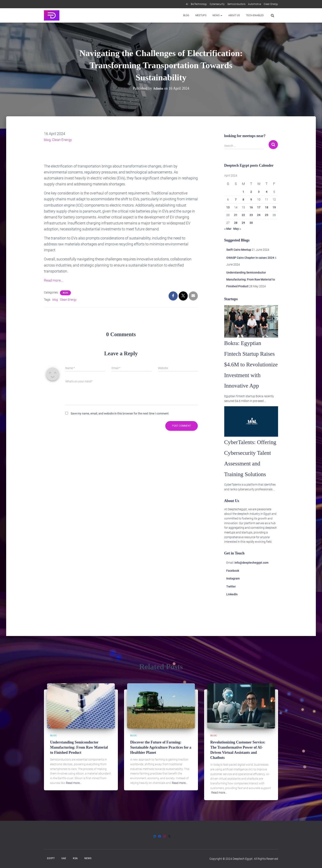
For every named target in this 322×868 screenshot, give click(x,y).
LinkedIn (232, 626)
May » (237, 229)
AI (187, 4)
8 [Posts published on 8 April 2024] (243, 200)
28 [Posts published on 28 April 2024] (236, 223)
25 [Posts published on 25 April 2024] (267, 215)
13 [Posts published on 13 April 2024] (228, 207)
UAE (64, 858)
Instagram (233, 610)
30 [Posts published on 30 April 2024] (251, 223)
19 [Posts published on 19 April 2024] (274, 207)
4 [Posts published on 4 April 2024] (267, 192)
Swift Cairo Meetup (239, 250)
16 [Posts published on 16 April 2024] (251, 207)
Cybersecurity (217, 4)
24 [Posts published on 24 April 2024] (259, 215)
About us (234, 15)
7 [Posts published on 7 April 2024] (236, 200)
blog (47, 140)
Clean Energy (271, 4)
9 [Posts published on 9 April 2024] (251, 200)
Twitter (231, 618)
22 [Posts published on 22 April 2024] (243, 215)
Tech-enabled (255, 15)
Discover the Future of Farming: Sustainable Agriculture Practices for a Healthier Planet (161, 747)
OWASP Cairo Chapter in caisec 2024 (250, 258)
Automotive (255, 4)
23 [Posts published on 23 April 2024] (251, 215)
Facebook (233, 603)
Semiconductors (236, 4)
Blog (186, 15)
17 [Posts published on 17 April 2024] (259, 207)
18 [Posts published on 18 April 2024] (267, 207)
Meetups (201, 15)
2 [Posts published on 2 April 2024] (251, 192)
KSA (75, 858)
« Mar (228, 229)
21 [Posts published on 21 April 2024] (236, 215)
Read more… (74, 783)
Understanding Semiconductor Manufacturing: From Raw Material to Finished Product (251, 279)
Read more (53, 280)
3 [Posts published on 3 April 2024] (259, 192)
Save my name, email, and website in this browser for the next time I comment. (120, 413)
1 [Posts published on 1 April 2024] (243, 192)
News (217, 15)
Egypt (51, 858)
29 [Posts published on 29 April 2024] (243, 223)
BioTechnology (199, 4)
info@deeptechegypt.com (251, 594)
